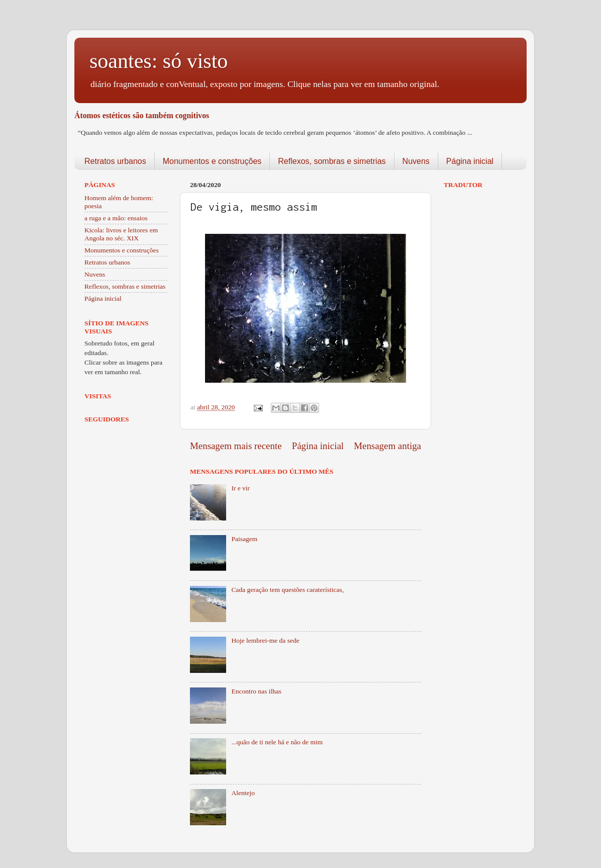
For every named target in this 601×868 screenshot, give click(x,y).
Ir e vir (240, 488)
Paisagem (244, 539)
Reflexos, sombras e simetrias (332, 161)
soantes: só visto (159, 61)
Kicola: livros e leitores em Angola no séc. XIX (121, 234)
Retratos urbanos (115, 161)
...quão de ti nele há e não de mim (277, 742)
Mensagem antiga (387, 446)
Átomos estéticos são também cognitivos (142, 115)
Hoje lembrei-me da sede (265, 640)
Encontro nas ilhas (256, 691)
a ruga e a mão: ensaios (116, 218)
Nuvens (416, 161)
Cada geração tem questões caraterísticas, (287, 590)
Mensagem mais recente (236, 446)
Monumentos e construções (212, 161)
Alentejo (243, 793)
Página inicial (470, 161)
